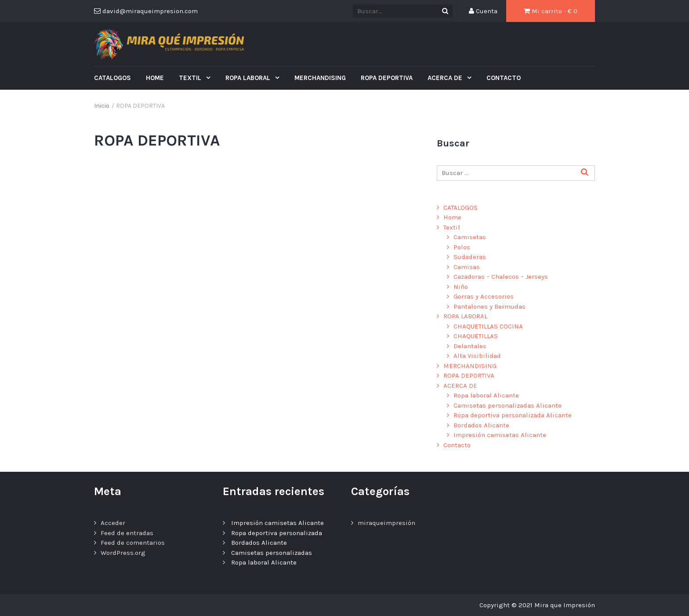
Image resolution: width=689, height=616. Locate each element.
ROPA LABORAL (249, 78)
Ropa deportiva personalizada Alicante (513, 415)
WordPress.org (123, 553)
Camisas (467, 267)
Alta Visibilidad (477, 356)
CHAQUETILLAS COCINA (488, 326)
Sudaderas (470, 257)
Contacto (504, 78)
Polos (462, 247)
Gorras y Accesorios (484, 296)
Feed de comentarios (133, 543)
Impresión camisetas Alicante (500, 435)
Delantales (470, 346)
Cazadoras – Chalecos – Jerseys (501, 277)
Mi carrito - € (551, 11)
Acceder (113, 523)
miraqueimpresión (386, 523)
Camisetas (470, 237)
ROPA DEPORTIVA (387, 78)
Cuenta (483, 11)
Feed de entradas (127, 533)
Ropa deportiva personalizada (277, 533)
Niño (461, 287)
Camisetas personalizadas (272, 553)
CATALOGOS (112, 78)
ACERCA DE (446, 78)
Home (155, 78)
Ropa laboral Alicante (486, 395)
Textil (191, 78)
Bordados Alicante (481, 425)
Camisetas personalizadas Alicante (508, 405)
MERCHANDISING (320, 78)
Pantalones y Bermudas (490, 306)
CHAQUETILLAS (476, 336)
